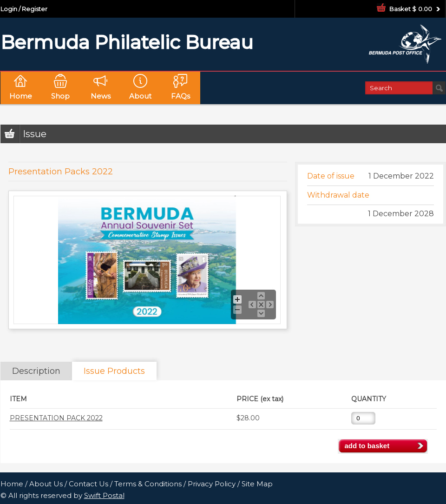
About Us (46, 484)
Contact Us (89, 484)
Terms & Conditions (148, 484)
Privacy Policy (212, 484)
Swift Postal (104, 495)
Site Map (257, 484)
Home (12, 484)
